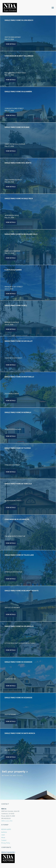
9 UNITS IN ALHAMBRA (13, 270)
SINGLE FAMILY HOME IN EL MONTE (18, 163)
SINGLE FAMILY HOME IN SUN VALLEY (19, 341)
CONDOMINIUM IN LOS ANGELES (17, 519)
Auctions (4, 832)
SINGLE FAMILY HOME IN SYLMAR (17, 127)
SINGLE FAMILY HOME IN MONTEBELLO (19, 377)
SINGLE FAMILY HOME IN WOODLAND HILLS (21, 234)
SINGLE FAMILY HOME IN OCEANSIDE (18, 662)
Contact (4, 840)
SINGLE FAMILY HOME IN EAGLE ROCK (19, 198)
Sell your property (15, 772)
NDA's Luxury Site (7, 821)
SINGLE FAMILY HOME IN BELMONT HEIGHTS (21, 591)
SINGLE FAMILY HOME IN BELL (16, 305)
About (3, 837)
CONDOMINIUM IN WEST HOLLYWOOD (19, 56)
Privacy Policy (6, 843)
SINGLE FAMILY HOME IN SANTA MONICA (20, 733)
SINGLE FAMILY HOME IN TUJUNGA (18, 448)
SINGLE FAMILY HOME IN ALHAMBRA (18, 91)
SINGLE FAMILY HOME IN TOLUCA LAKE (19, 555)
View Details (11, 44)
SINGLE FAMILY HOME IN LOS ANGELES (19, 626)
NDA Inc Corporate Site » (8, 852)
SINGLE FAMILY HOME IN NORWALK (18, 412)
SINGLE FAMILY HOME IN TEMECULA (18, 484)
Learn (3, 835)
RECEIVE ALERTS (6, 829)
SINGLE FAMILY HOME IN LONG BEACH (19, 20)
